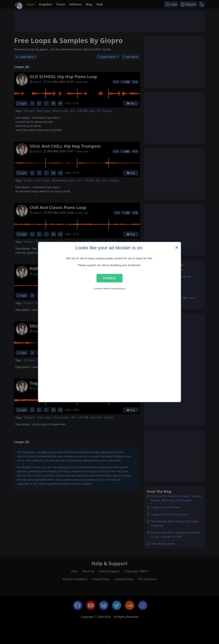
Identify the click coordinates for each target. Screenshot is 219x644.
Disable (109, 278)
